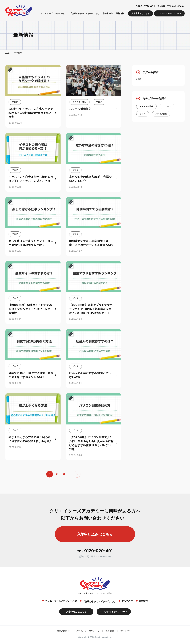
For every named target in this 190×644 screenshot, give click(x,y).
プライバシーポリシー (87, 631)
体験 (140, 79)
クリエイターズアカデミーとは (53, 13)
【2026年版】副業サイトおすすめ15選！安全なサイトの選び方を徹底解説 (30, 309)
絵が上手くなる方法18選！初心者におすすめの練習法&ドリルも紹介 (30, 439)
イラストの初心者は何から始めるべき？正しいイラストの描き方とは (31, 179)
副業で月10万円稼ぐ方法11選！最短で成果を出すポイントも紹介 (31, 375)
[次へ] (77, 474)
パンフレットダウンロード (169, 13)
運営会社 (110, 631)
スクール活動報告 (80, 109)
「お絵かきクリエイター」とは (99, 601)
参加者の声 (108, 13)
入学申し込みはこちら (95, 534)
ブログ (15, 102)
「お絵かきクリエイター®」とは (85, 13)
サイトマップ (127, 631)
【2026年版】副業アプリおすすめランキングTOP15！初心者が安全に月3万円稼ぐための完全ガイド (91, 309)
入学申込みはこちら (140, 13)
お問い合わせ (63, 631)
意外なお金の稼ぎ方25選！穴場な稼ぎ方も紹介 (90, 179)
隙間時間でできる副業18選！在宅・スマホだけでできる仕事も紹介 (91, 243)
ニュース (167, 106)
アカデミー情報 (79, 102)
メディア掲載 (161, 114)
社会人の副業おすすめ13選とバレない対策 (90, 375)
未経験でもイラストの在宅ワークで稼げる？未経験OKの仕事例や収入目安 (31, 113)
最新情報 (120, 13)
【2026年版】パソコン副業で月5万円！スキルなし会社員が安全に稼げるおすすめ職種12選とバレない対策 (91, 443)
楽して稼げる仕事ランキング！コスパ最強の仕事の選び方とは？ (31, 243)
